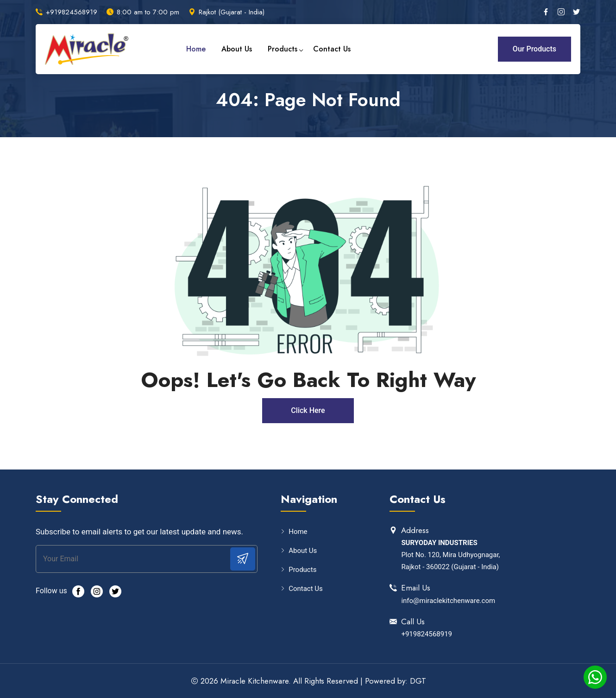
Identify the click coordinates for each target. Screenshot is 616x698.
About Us (237, 49)
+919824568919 (72, 12)
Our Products (534, 49)
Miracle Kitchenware (255, 681)
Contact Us (332, 49)
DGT (418, 681)
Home (196, 49)
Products (283, 49)
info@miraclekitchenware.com (448, 601)
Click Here (308, 410)
